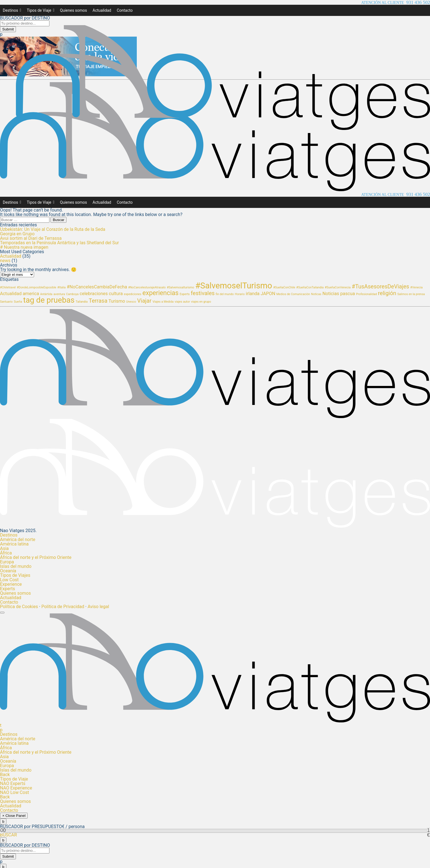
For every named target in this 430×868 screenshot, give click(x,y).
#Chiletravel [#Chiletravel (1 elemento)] (8, 287)
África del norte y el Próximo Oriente (36, 557)
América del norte (18, 539)
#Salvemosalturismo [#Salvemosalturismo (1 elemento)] (180, 287)
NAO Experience (16, 788)
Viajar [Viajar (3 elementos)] (144, 301)
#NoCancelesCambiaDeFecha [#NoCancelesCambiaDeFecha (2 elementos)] (97, 287)
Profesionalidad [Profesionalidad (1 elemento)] (366, 294)
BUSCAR (9, 835)
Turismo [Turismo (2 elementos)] (117, 301)
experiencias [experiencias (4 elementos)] (161, 293)
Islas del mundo (16, 566)
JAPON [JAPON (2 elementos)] (268, 294)
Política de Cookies (19, 607)
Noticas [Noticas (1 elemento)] (316, 294)
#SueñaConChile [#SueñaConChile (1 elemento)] (284, 287)
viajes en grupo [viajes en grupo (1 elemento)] (201, 302)
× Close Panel (14, 816)
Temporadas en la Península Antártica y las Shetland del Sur (59, 243)
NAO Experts (13, 783)
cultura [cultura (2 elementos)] (116, 294)
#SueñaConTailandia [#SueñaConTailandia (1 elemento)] (310, 287)
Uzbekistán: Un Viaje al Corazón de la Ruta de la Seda (53, 229)
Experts (8, 589)
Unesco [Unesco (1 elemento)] (131, 302)
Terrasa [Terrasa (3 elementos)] (98, 301)
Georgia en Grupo (17, 234)
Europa (7, 562)
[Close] (3, 821)
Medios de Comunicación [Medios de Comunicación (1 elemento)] (293, 294)
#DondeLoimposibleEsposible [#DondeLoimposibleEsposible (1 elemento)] (36, 287)
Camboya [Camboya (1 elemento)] (72, 294)
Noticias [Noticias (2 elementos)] (331, 294)
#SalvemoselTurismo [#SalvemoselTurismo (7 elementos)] (234, 286)
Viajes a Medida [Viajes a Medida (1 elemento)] (163, 302)
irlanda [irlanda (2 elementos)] (253, 294)
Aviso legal (98, 607)
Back (5, 775)
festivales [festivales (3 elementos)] (203, 293)
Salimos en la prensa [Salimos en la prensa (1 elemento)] (411, 294)
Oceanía (8, 571)
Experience (11, 584)
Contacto (125, 10)
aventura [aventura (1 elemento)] (59, 294)
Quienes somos (74, 10)
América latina (14, 544)
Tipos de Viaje (41, 10)
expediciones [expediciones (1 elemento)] (132, 294)
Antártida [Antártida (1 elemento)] (46, 294)
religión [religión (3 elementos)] (387, 293)
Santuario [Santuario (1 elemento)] (6, 302)
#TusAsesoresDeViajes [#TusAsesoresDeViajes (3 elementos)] (381, 286)
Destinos (12, 10)
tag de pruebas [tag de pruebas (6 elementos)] (49, 300)
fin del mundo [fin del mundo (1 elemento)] (225, 294)
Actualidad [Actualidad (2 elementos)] (11, 294)
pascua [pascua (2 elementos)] (347, 294)
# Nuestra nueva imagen (24, 247)
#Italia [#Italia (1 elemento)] (61, 287)
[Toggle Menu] (2, 613)
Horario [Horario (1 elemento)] (240, 294)
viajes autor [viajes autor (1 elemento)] (182, 302)
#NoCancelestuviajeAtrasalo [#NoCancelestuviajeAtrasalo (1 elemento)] (147, 287)
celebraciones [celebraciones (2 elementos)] (94, 294)
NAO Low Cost (15, 792)
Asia (4, 548)
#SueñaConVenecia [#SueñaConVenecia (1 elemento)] (338, 287)
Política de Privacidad (63, 607)
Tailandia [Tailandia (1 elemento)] (82, 302)
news (5, 261)
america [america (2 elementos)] (31, 294)
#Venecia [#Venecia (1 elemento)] (416, 287)
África (6, 553)
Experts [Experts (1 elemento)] (185, 294)
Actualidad (102, 10)
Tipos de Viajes (15, 575)
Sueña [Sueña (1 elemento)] (18, 302)
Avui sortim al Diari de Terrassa (31, 238)
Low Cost (9, 580)
